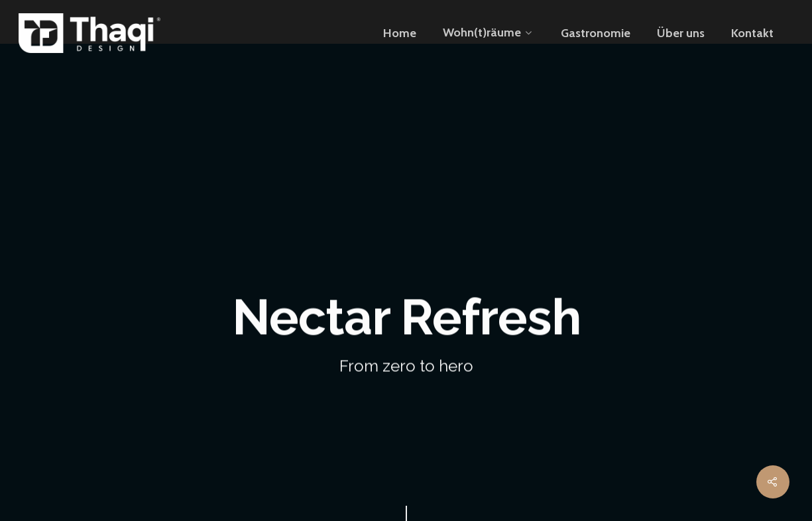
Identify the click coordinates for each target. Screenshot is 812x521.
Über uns (681, 33)
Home (400, 33)
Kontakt (752, 33)
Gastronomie (596, 33)
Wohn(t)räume (487, 33)
